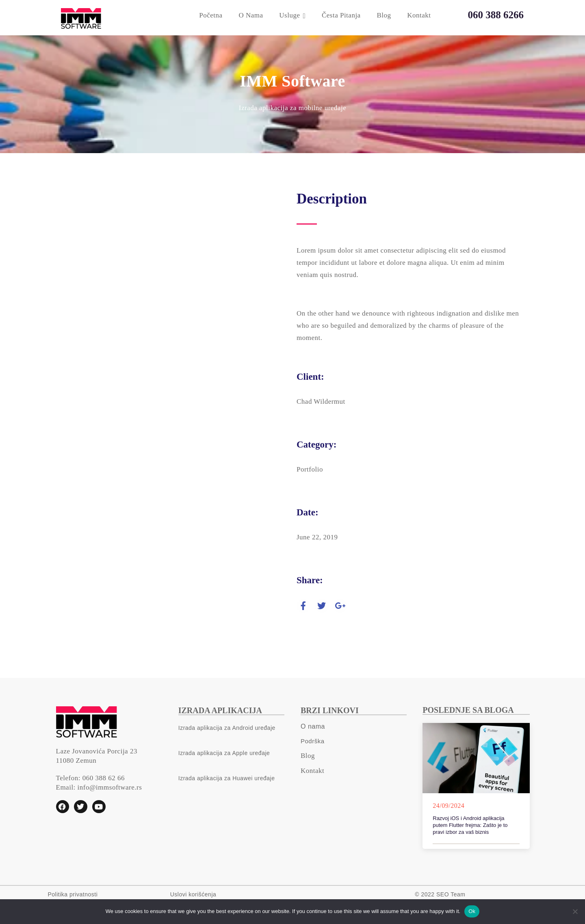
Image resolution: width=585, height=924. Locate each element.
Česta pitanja (341, 15)
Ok (472, 911)
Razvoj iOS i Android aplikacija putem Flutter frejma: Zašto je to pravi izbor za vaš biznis (470, 825)
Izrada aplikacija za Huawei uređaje (227, 778)
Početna (211, 15)
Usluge (289, 15)
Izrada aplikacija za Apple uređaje (224, 753)
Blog (384, 15)
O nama (251, 15)
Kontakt (419, 15)
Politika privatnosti (73, 894)
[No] (575, 911)
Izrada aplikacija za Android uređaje (227, 728)
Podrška (313, 741)
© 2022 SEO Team (440, 894)
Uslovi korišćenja (193, 894)
